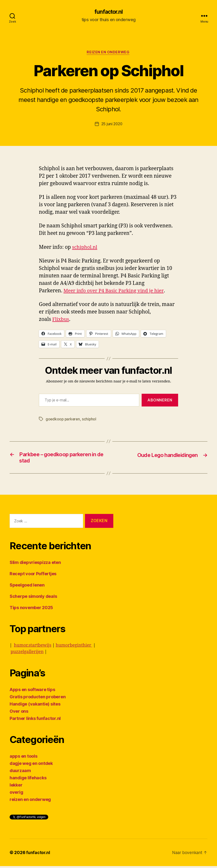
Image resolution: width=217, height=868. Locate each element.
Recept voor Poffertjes (33, 576)
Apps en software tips (32, 691)
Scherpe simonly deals (33, 598)
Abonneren (160, 401)
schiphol (90, 420)
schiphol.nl (85, 248)
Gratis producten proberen (38, 699)
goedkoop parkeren (63, 420)
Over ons (19, 713)
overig (16, 794)
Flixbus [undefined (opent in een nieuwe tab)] (61, 320)
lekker (16, 787)
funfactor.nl (108, 12)
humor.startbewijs (33, 647)
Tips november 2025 (31, 609)
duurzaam (20, 772)
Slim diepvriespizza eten (35, 564)
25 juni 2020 (112, 125)
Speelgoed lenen (27, 587)
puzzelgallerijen (27, 654)
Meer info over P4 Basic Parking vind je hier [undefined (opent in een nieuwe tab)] (115, 291)
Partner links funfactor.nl (35, 720)
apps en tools (24, 758)
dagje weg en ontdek (31, 765)
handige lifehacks (28, 780)
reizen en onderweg (109, 53)
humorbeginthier (74, 647)
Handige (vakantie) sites (35, 706)
